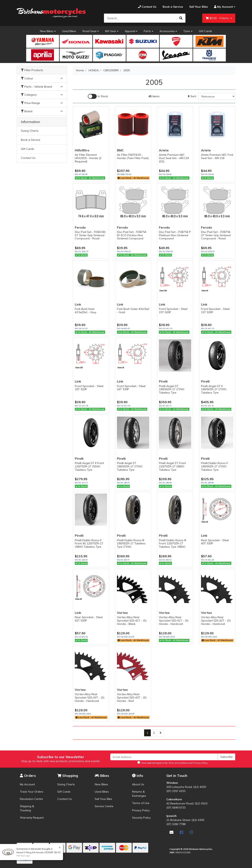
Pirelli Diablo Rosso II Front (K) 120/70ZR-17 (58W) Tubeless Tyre (89, 544)
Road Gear (90, 31)
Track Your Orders (32, 792)
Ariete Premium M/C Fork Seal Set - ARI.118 (217, 156)
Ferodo (80, 227)
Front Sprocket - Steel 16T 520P (89, 388)
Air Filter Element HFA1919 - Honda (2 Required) (88, 158)
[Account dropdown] (223, 7)
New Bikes (47, 31)
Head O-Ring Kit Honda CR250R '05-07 (38, 852)
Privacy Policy (141, 810)
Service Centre (104, 806)
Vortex (122, 613)
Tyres (187, 31)
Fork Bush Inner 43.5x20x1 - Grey (86, 311)
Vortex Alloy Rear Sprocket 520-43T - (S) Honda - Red (132, 698)
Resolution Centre (31, 799)
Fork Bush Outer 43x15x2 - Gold (133, 311)
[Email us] (171, 832)
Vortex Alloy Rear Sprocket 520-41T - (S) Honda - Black (132, 621)
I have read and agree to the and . (173, 763)
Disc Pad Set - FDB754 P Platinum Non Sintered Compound (175, 235)
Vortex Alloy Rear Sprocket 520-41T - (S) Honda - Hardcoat (174, 621)
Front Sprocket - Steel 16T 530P (131, 388)
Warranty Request (32, 818)
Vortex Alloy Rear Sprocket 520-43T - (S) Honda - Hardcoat (90, 698)
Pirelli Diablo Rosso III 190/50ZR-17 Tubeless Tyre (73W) (131, 544)
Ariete (164, 150)
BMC (120, 150)
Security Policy (141, 818)
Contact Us (28, 158)
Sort (192, 96)
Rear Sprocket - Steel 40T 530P (215, 542)
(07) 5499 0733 (176, 808)
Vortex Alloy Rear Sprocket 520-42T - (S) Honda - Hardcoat (216, 621)
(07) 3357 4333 (176, 791)
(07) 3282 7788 (176, 824)
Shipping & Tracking (27, 808)
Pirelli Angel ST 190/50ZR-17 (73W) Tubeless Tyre (130, 466)
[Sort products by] (217, 96)
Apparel (130, 31)
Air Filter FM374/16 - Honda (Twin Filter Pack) (133, 156)
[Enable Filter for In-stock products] (98, 96)
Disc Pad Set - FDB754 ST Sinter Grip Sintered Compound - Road (216, 235)
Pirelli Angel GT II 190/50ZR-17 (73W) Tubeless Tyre (214, 389)
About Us (138, 784)
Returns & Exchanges (139, 794)
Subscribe (227, 757)
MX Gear (111, 31)
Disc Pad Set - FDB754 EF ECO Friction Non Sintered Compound (132, 235)
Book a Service (31, 140)
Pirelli (163, 381)
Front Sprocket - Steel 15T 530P (215, 311)
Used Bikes (69, 31)
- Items (218, 18)
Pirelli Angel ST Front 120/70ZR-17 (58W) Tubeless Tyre (172, 466)
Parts (147, 31)
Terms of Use (141, 803)
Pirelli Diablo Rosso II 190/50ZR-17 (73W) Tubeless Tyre (214, 466)
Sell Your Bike (103, 799)
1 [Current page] (147, 733)
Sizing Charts (30, 131)
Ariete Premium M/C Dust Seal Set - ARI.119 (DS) (174, 158)
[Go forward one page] (161, 733)
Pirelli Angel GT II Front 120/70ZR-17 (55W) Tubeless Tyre (89, 466)
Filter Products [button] (32, 70)
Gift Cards (205, 31)
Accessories (167, 31)
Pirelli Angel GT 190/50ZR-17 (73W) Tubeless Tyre (172, 389)
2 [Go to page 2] (154, 733)
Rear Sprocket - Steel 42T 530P (89, 619)
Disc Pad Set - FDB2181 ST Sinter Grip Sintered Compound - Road (90, 235)
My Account (27, 784)
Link (78, 304)
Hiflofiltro (82, 150)
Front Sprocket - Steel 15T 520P (173, 311)
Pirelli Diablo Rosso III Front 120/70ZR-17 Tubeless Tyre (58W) (172, 544)
